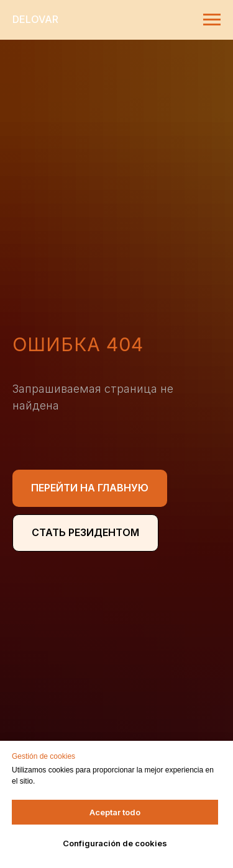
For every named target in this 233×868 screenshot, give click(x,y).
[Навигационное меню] (212, 20)
